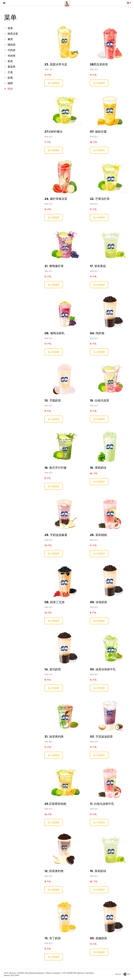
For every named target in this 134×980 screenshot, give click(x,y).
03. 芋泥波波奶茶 (101, 736)
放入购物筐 (54, 83)
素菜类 (12, 67)
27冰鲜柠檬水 (54, 131)
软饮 (10, 89)
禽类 (10, 39)
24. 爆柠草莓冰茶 (56, 199)
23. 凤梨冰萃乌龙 (56, 64)
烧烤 (10, 83)
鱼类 (10, 61)
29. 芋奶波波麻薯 (56, 535)
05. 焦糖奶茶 (98, 938)
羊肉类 (12, 56)
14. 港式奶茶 (53, 669)
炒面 (10, 78)
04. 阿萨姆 (97, 333)
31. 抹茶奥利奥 (54, 736)
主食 (10, 72)
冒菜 (10, 28)
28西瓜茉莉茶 (99, 64)
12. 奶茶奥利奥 (54, 871)
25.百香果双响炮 (55, 804)
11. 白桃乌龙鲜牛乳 (102, 804)
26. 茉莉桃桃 (98, 535)
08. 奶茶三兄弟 (55, 602)
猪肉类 (12, 45)
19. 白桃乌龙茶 (100, 400)
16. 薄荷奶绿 (98, 468)
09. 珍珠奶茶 (99, 602)
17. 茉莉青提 (98, 266)
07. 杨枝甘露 (98, 131)
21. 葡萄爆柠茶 (54, 266)
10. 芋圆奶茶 (53, 400)
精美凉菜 (13, 34)
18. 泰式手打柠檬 (55, 468)
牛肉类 (12, 50)
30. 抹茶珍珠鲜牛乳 (103, 669)
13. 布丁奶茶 (53, 938)
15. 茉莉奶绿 (98, 871)
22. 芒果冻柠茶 (100, 199)
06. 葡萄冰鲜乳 (55, 333)
